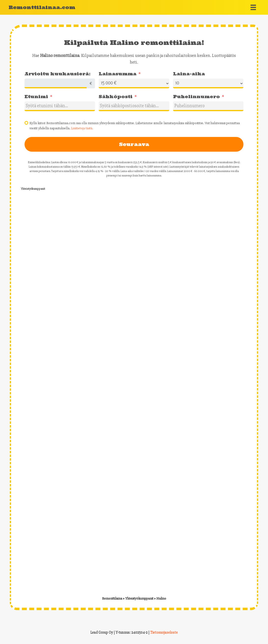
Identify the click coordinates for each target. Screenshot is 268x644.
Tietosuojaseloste (164, 632)
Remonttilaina (112, 598)
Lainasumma (118, 74)
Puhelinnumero (196, 97)
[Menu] (253, 7)
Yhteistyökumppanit (139, 598)
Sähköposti (116, 97)
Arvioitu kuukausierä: (58, 74)
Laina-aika (189, 74)
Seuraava (134, 144)
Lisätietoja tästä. (82, 128)
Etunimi (36, 97)
